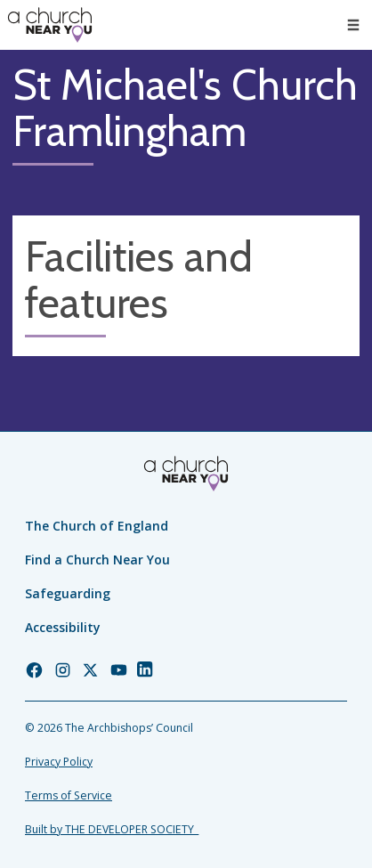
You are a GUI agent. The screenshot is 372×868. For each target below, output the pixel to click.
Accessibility (63, 627)
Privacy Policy (59, 762)
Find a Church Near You (97, 560)
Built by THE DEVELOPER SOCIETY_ (112, 829)
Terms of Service (69, 795)
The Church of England (97, 526)
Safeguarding (68, 593)
